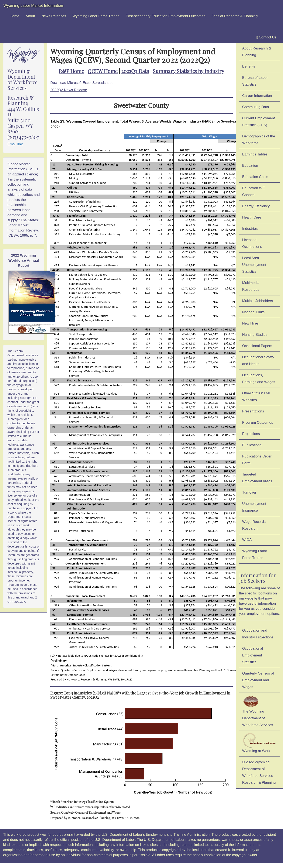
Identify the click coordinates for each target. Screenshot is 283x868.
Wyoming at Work (259, 743)
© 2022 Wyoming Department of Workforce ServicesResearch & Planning (259, 772)
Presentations (253, 411)
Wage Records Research (254, 525)
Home (15, 16)
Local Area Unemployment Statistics (254, 265)
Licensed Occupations (252, 243)
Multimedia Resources (251, 286)
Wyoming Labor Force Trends (96, 16)
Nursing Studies (255, 335)
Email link (15, 144)
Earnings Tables (255, 154)
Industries (250, 229)
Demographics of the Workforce (259, 140)
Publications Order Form (257, 460)
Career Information (257, 96)
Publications (252, 445)
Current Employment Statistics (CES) (259, 122)
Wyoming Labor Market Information (33, 6)
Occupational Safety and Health (258, 361)
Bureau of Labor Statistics (255, 81)
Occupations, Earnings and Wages (259, 379)
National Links (253, 312)
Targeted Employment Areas (257, 478)
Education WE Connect (253, 191)
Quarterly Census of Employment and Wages (258, 680)
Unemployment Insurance (254, 507)
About (30, 16)
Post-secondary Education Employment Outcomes (165, 16)
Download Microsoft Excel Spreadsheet (81, 83)
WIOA (247, 540)
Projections (251, 434)
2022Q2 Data (135, 71)
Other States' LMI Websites (256, 397)
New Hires (250, 323)
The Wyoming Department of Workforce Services (258, 711)
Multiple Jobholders (258, 301)
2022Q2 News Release (69, 90)
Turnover (249, 492)
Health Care (252, 217)
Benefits (249, 66)
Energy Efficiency (256, 206)
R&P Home (71, 71)
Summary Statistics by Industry (188, 71)
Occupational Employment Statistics (253, 655)
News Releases (54, 16)
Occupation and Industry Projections (258, 634)
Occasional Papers (257, 346)
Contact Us (266, 37)
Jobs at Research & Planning (235, 16)
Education (250, 166)
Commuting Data (256, 107)
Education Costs (255, 177)
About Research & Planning (257, 52)
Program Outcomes (258, 423)
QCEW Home (103, 71)
